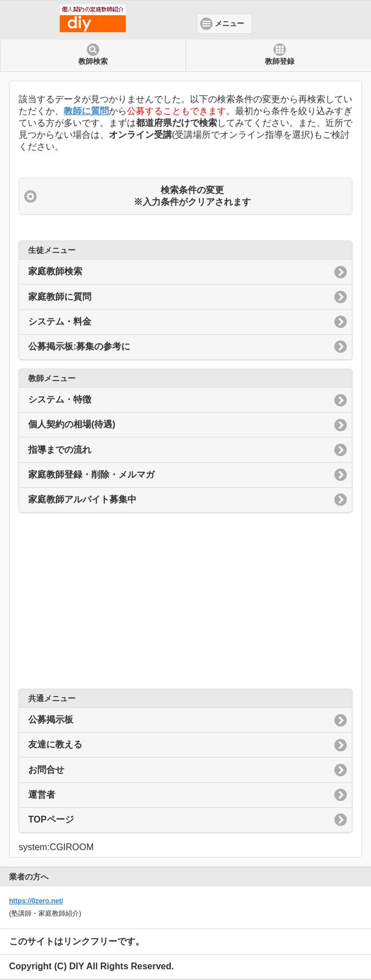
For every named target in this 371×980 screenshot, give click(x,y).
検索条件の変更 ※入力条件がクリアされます (192, 196)
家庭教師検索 (55, 271)
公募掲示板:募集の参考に (79, 346)
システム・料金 (60, 321)
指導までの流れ (60, 450)
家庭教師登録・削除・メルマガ (91, 474)
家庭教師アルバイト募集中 (82, 499)
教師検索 (93, 62)
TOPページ (51, 819)
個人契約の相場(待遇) (72, 424)
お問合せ (46, 770)
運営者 (42, 795)
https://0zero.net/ (36, 901)
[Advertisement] (185, 601)
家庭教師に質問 (60, 297)
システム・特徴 (60, 399)
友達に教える (55, 744)
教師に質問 (86, 111)
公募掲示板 (51, 719)
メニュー (229, 24)
